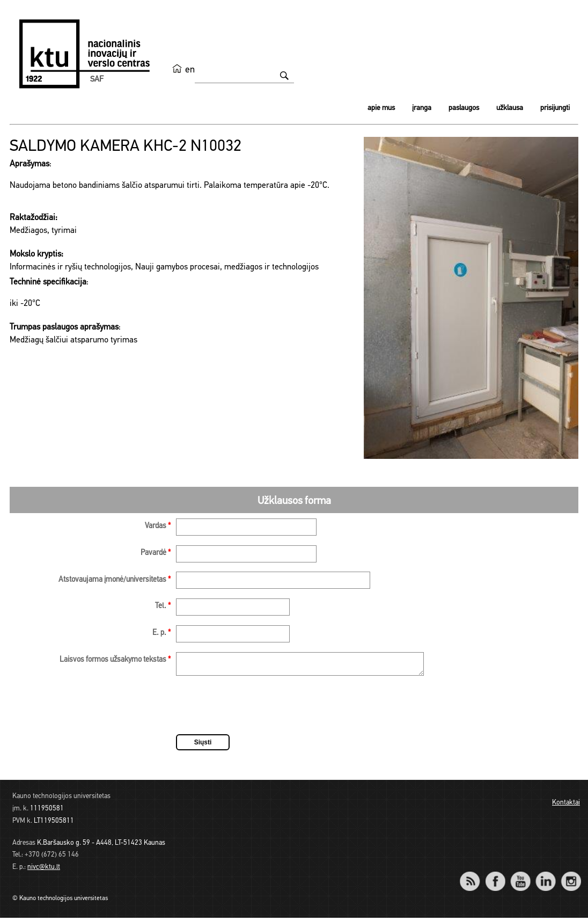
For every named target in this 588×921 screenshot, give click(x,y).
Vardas (158, 526)
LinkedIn (545, 877)
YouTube (520, 877)
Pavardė (156, 553)
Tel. (163, 606)
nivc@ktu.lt (44, 870)
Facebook (495, 877)
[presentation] (258, 710)
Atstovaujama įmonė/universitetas (115, 580)
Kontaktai (566, 806)
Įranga (422, 108)
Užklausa (510, 108)
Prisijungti (555, 108)
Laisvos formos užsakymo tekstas (115, 660)
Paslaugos (464, 108)
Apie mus (381, 108)
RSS (474, 877)
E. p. (161, 633)
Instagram (571, 877)
